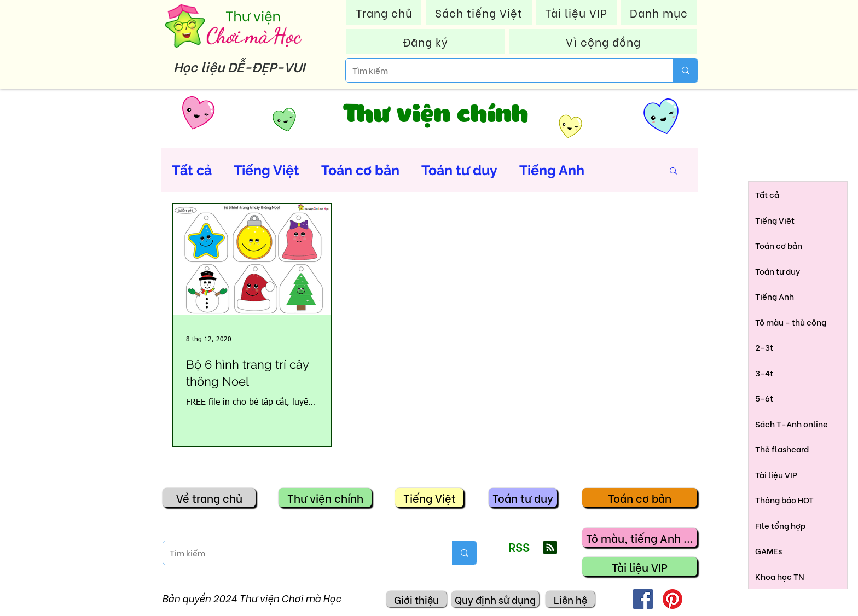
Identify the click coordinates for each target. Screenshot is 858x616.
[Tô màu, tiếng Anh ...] (640, 537)
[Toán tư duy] (523, 498)
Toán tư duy (459, 170)
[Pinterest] (673, 599)
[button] (673, 172)
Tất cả (192, 170)
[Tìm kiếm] (501, 70)
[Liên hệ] (570, 599)
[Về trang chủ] (209, 498)
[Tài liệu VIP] (640, 566)
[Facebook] (643, 599)
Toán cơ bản (360, 170)
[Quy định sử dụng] (495, 599)
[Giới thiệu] (416, 599)
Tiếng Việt (266, 170)
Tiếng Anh (552, 170)
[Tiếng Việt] (429, 498)
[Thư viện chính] (325, 498)
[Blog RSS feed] (550, 548)
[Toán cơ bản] (640, 498)
